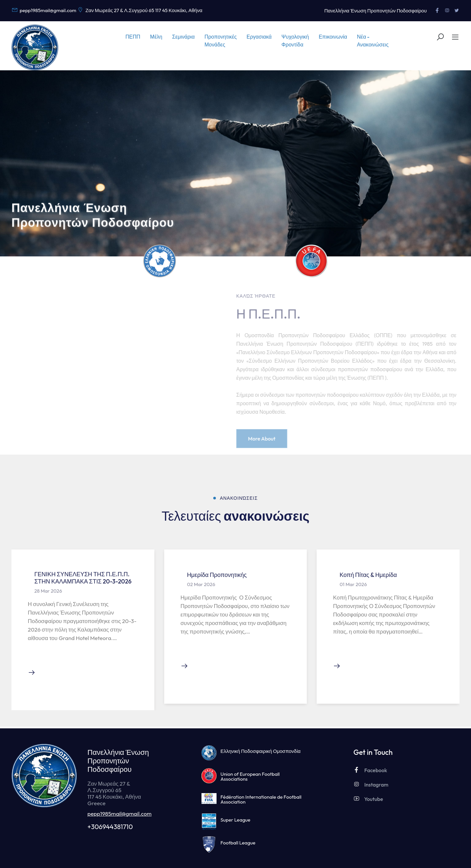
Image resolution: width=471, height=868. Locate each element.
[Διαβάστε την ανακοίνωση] (32, 673)
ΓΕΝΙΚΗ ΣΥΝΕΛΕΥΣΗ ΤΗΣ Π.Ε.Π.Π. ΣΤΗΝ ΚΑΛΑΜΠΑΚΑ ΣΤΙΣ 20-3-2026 (83, 578)
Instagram (371, 784)
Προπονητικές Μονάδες (221, 41)
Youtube (368, 799)
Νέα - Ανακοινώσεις (373, 41)
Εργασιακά (259, 37)
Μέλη (156, 37)
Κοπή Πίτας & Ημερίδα (368, 575)
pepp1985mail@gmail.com (119, 814)
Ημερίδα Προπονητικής (217, 575)
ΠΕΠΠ (133, 37)
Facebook (370, 770)
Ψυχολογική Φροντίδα (295, 41)
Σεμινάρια (183, 37)
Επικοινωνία (333, 37)
